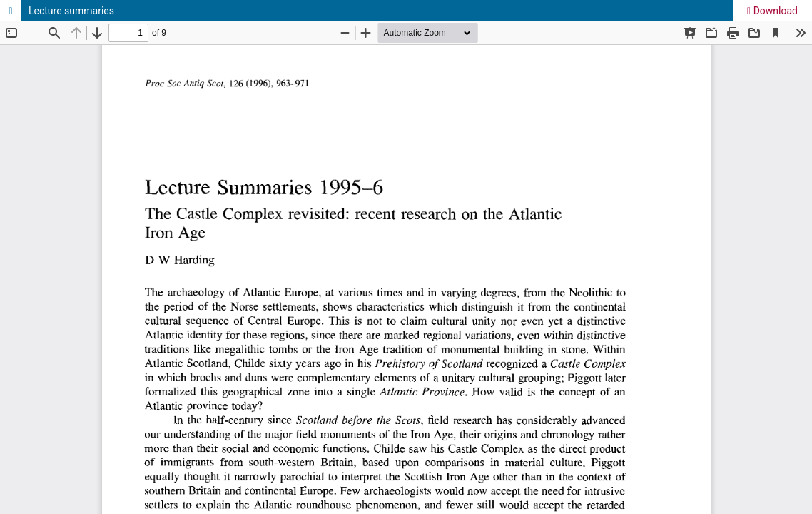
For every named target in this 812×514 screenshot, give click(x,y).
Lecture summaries (71, 11)
